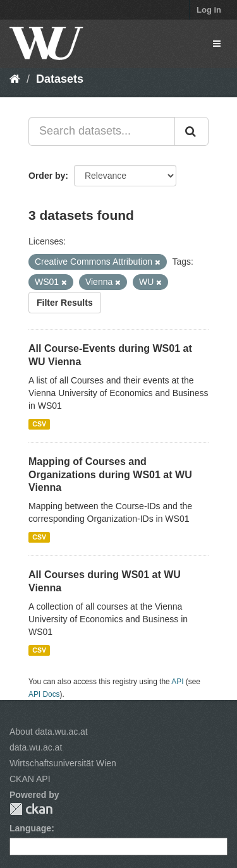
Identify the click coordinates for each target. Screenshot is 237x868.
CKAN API (30, 779)
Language (30, 828)
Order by (47, 176)
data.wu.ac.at (36, 747)
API (177, 682)
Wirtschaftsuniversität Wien (63, 763)
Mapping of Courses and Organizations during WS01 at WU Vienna (110, 475)
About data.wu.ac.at (49, 732)
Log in (209, 10)
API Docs (44, 694)
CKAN (31, 809)
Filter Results (65, 303)
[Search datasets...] (102, 131)
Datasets (60, 79)
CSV (39, 424)
